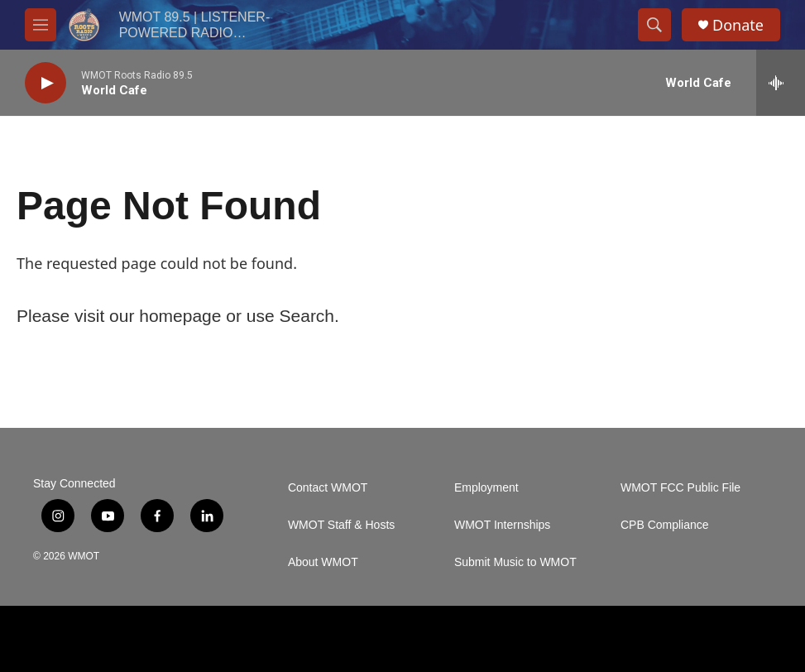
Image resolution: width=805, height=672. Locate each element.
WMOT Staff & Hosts (341, 525)
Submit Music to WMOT (515, 562)
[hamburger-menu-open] (41, 25)
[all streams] (781, 83)
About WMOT (323, 562)
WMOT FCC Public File (680, 488)
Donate (738, 25)
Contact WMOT (328, 488)
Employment (486, 488)
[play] (46, 83)
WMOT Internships (502, 525)
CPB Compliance (665, 525)
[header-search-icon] (654, 25)
